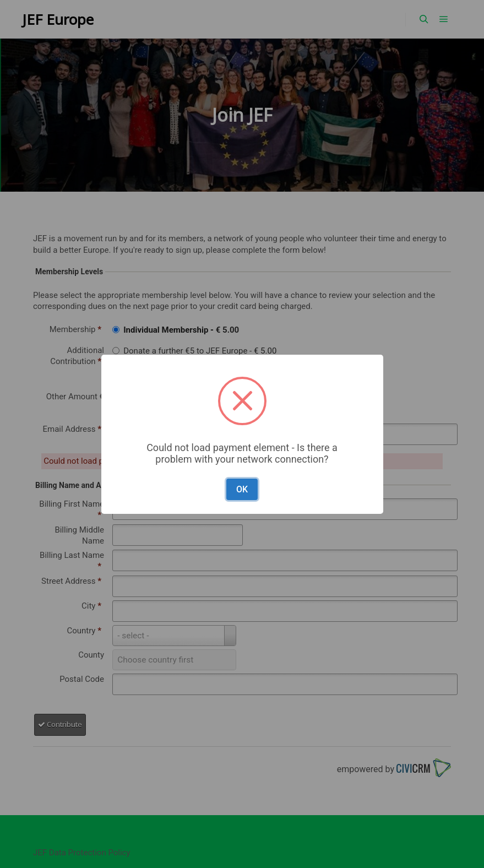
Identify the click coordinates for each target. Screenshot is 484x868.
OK (242, 489)
